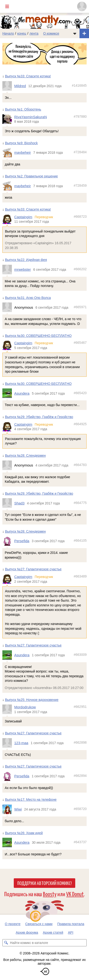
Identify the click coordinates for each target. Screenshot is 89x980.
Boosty (50, 894)
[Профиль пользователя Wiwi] (8, 809)
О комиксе (51, 33)
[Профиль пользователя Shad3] (8, 503)
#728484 (80, 152)
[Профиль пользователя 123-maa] (8, 743)
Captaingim (23, 217)
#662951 (80, 707)
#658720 (80, 809)
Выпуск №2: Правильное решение (31, 176)
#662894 (80, 776)
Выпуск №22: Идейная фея (26, 260)
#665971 (80, 307)
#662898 (80, 742)
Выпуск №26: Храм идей (24, 833)
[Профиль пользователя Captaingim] (8, 219)
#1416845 (79, 85)
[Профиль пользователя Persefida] (8, 541)
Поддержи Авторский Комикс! (44, 883)
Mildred (20, 86)
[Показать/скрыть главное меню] (7, 6)
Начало (8, 33)
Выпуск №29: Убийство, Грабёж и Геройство (39, 417)
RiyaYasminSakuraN (30, 117)
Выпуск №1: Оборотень (23, 110)
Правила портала (71, 924)
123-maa (21, 743)
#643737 (80, 842)
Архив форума (27, 932)
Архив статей (53, 932)
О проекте (13, 924)
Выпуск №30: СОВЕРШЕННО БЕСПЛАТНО (38, 336)
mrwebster (23, 269)
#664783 (80, 465)
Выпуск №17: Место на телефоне (31, 800)
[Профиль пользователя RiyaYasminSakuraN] (8, 119)
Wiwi (18, 809)
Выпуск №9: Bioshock (21, 143)
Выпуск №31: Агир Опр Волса (28, 298)
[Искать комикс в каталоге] (6, 943)
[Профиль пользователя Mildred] (8, 86)
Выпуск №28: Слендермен (25, 456)
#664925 (80, 424)
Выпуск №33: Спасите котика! (28, 76)
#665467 (80, 343)
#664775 (80, 503)
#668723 (80, 217)
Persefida (22, 541)
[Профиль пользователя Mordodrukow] (8, 710)
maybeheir (23, 153)
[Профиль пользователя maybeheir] (8, 153)
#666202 (80, 269)
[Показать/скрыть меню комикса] (75, 33)
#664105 (80, 541)
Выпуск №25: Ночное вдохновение (32, 700)
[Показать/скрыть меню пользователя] (82, 6)
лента (34, 33)
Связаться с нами (39, 924)
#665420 (80, 393)
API (71, 932)
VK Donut (75, 894)
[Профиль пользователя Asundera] (8, 393)
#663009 (80, 655)
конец (22, 33)
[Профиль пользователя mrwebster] (8, 270)
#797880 (80, 117)
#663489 (80, 576)
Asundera (22, 393)
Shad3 (19, 503)
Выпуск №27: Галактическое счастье (33, 569)
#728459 (80, 185)
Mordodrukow (25, 707)
